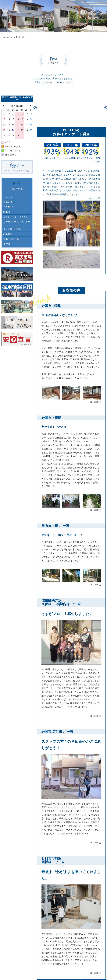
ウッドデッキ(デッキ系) (15, 217)
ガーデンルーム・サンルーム (17, 223)
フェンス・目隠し (12, 229)
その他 (7, 244)
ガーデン (8, 197)
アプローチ (9, 207)
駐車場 (7, 212)
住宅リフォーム (11, 239)
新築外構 (8, 202)
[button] (35, 108)
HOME (6, 37)
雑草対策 (8, 234)
